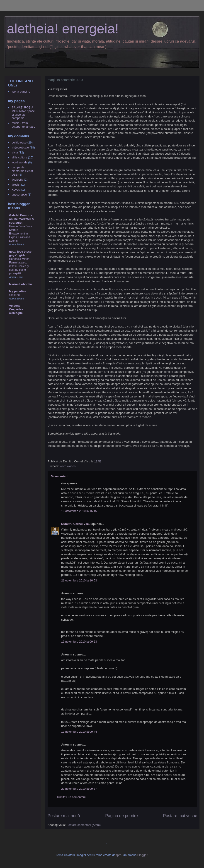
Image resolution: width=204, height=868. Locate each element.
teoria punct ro (21, 92)
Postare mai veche (180, 816)
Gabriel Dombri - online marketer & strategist (22, 219)
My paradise (18, 291)
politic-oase (19, 142)
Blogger (142, 855)
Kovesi (16, 190)
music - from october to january (23, 125)
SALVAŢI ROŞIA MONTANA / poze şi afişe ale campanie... (23, 113)
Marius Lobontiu (21, 284)
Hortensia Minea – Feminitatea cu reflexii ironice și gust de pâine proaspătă (20, 266)
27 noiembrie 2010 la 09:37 (79, 789)
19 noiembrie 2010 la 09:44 (79, 732)
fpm (119, 855)
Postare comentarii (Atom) (84, 825)
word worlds (68, 466)
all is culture (19, 157)
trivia (15, 152)
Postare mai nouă (64, 816)
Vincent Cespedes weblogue (16, 309)
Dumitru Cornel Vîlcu (76, 524)
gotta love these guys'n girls (20, 253)
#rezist (16, 185)
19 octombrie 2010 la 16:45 (79, 511)
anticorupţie (19, 195)
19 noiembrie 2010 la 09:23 (79, 642)
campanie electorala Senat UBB (22, 171)
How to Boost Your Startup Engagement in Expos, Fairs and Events (21, 234)
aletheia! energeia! (63, 29)
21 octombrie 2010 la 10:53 (79, 580)
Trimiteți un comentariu (72, 797)
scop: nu (14, 295)
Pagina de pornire (121, 816)
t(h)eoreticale (20, 147)
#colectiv (17, 180)
